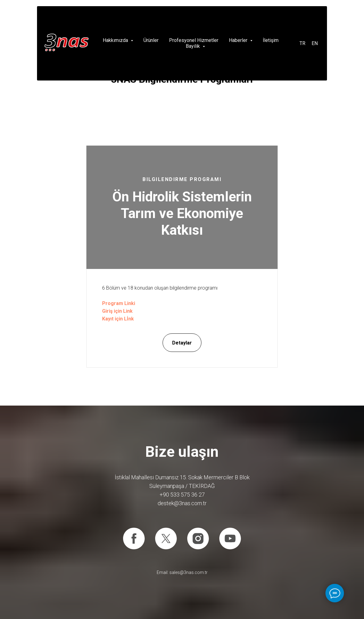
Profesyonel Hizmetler (194, 40)
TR (302, 43)
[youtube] (230, 539)
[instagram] (198, 539)
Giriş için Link (117, 311)
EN (315, 43)
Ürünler (151, 40)
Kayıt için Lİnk (118, 319)
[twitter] (166, 539)
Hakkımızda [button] (116, 40)
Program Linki (119, 303)
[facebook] (134, 539)
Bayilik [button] (193, 46)
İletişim (271, 40)
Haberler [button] (239, 40)
